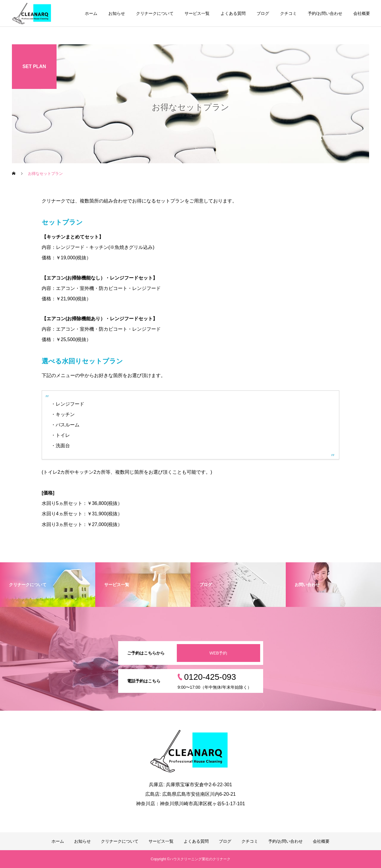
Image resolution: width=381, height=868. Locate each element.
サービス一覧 (197, 13)
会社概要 (362, 13)
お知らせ (117, 13)
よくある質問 (233, 13)
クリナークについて (155, 13)
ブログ (263, 13)
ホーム (91, 13)
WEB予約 (218, 653)
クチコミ (288, 13)
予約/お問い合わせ (325, 13)
